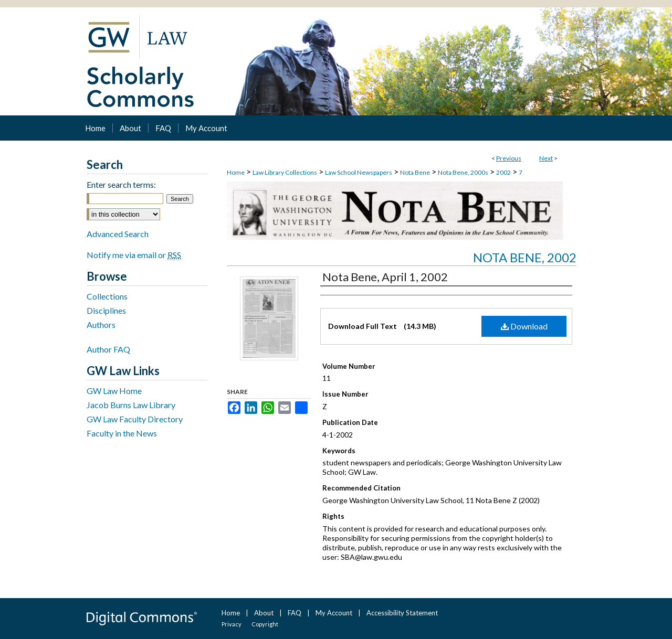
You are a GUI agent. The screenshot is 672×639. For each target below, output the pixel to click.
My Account (334, 613)
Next (546, 158)
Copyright (265, 624)
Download (524, 326)
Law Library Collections (285, 172)
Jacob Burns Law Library (131, 405)
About (264, 613)
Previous (509, 158)
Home (236, 172)
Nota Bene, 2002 (525, 257)
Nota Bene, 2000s (463, 172)
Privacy (232, 624)
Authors (101, 324)
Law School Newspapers (359, 172)
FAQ (295, 613)
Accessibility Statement (402, 613)
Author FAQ (108, 349)
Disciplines (106, 310)
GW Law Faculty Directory (135, 419)
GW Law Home (114, 391)
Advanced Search (118, 234)
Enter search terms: (121, 184)
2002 (503, 172)
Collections (107, 296)
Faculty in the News (122, 433)
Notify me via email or (134, 255)
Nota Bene (415, 172)
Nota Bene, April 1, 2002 (385, 277)
